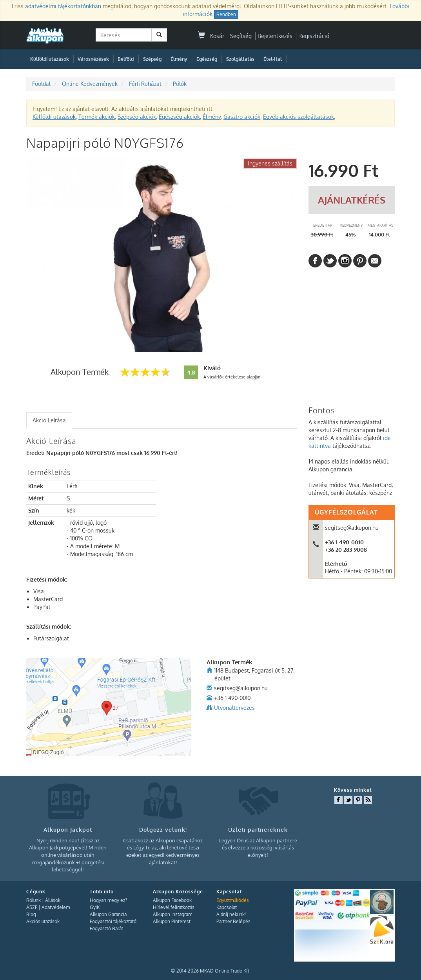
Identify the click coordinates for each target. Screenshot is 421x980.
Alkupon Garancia (108, 914)
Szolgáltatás (240, 59)
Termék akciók (97, 117)
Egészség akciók (179, 117)
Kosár (211, 36)
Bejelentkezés (275, 36)
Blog (31, 914)
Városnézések (93, 59)
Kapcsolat (227, 907)
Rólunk (34, 900)
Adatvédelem (56, 907)
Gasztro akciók (242, 117)
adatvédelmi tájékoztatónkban (63, 6)
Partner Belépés (233, 921)
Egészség (207, 59)
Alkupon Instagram (172, 914)
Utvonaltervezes (234, 708)
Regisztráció (314, 36)
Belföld (126, 59)
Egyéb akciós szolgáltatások (299, 117)
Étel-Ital (273, 59)
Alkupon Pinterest (172, 921)
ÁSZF (32, 907)
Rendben (226, 14)
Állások (53, 900)
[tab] (49, 420)
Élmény (179, 59)
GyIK (95, 907)
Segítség (241, 36)
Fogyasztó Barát (106, 928)
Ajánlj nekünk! (231, 914)
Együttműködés (233, 900)
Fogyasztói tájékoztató (113, 921)
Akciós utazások (43, 921)
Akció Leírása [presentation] (49, 420)
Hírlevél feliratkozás (174, 907)
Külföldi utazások (50, 59)
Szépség (152, 59)
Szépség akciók (137, 117)
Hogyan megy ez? (108, 900)
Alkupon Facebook (172, 900)
